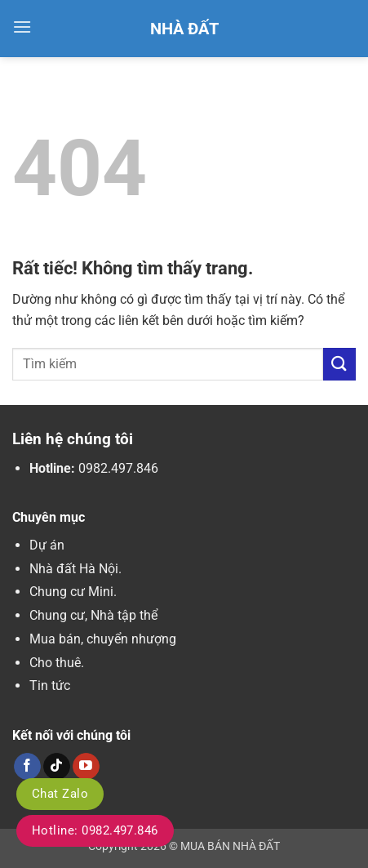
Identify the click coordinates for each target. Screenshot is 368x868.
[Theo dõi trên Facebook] (27, 767)
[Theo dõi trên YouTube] (86, 767)
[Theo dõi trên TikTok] (57, 767)
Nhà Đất (184, 29)
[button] (22, 27)
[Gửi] (339, 364)
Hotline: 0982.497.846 (95, 830)
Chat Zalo (60, 794)
